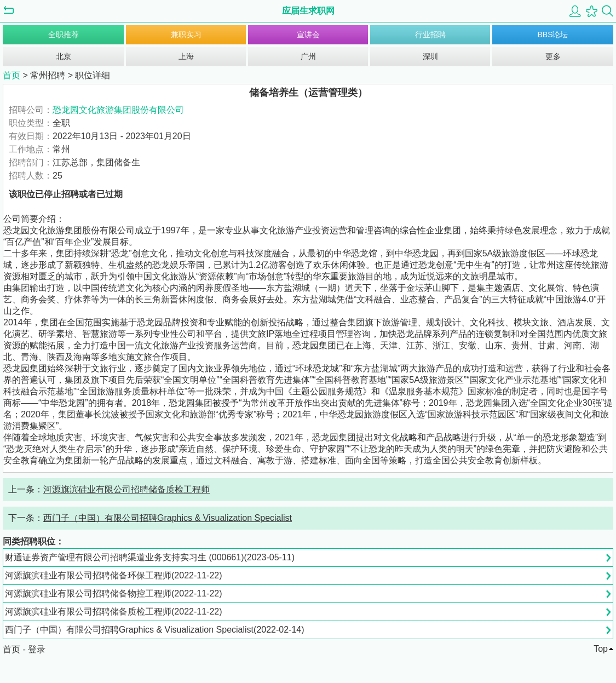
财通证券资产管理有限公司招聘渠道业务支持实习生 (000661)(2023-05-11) (150, 557)
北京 (64, 56)
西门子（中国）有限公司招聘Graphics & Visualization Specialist (168, 518)
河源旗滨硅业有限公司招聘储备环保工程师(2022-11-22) (114, 575)
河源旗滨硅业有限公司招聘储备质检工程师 (126, 489)
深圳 (430, 56)
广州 (308, 56)
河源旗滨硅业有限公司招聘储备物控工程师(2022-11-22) (114, 593)
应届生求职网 (308, 11)
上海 (186, 56)
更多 (553, 56)
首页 (11, 75)
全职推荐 (64, 35)
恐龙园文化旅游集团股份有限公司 (118, 110)
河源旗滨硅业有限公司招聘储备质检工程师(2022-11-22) (114, 612)
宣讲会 (308, 35)
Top (601, 649)
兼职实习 (186, 35)
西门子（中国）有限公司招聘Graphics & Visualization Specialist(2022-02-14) (155, 630)
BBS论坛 (552, 35)
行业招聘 (430, 35)
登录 (37, 649)
